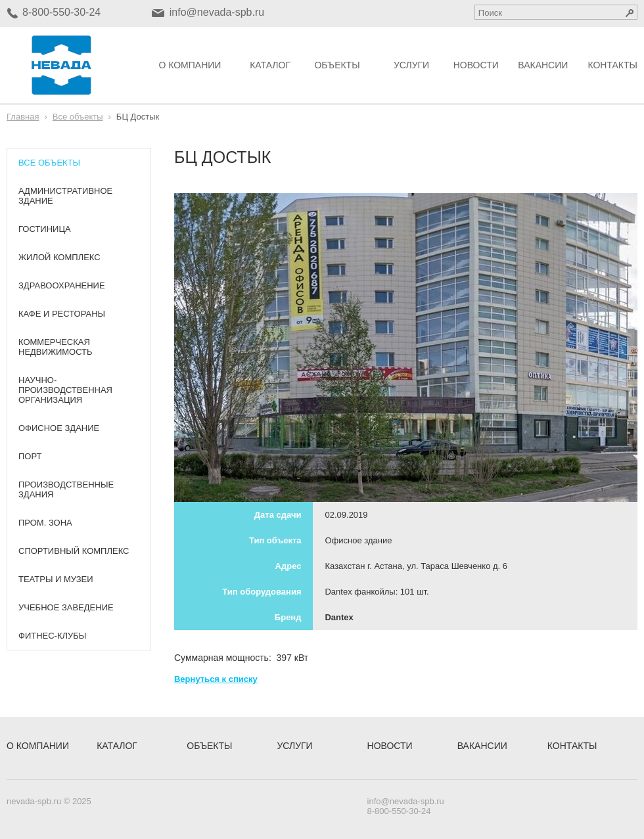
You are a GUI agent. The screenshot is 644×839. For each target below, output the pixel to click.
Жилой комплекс (59, 257)
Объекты (337, 65)
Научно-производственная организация (65, 390)
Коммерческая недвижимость (56, 347)
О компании (190, 65)
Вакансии (543, 65)
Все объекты (78, 117)
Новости (476, 65)
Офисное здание (59, 428)
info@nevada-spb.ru (217, 12)
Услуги (411, 65)
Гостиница (45, 229)
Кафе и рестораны (62, 314)
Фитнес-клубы (52, 636)
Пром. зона (45, 523)
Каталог (270, 65)
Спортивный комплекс (74, 551)
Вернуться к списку (216, 679)
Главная (23, 117)
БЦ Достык (138, 117)
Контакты (612, 65)
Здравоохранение (62, 285)
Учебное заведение (66, 607)
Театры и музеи (56, 579)
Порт (30, 456)
